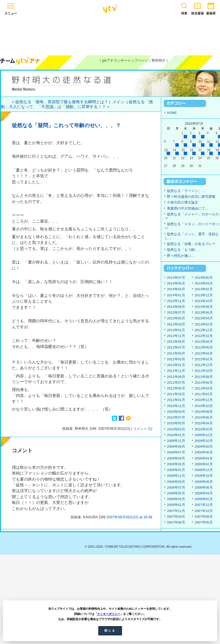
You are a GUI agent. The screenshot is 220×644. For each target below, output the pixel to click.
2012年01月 (176, 365)
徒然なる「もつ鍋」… (184, 250)
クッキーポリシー (109, 614)
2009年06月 (204, 452)
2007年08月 (204, 517)
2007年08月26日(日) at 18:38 (129, 517)
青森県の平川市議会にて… (188, 208)
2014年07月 (176, 278)
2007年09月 (176, 517)
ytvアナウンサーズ (20, 61)
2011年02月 (204, 394)
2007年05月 (204, 522)
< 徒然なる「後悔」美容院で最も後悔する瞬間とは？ (60, 102)
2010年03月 (176, 429)
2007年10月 (204, 511)
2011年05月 (176, 388)
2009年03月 (176, 464)
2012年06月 (204, 347)
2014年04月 (204, 283)
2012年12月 (204, 330)
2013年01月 (176, 330)
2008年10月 (204, 476)
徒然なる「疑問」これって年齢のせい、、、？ (66, 125)
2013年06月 (204, 312)
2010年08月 (204, 412)
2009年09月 (176, 447)
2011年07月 (176, 383)
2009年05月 (176, 458)
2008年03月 (176, 499)
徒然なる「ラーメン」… (186, 191)
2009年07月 (176, 452)
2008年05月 (176, 493)
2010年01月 (176, 435)
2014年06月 (204, 278)
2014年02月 (204, 289)
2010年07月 (176, 417)
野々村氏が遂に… (181, 256)
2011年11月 (176, 371)
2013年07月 (176, 312)
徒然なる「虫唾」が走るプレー (191, 244)
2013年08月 (204, 307)
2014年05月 (176, 283)
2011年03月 (176, 394)
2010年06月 (204, 417)
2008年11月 (176, 476)
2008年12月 (204, 470)
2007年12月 (204, 505)
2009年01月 (176, 470)
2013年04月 (204, 318)
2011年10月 (204, 371)
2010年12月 (204, 400)
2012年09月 (176, 342)
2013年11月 (176, 301)
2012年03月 (176, 359)
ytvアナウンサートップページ (125, 61)
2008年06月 (204, 487)
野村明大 (159, 61)
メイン (119, 102)
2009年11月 (176, 441)
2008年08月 (204, 482)
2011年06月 (204, 383)
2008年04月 (204, 493)
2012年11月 (176, 336)
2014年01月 (176, 295)
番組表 (211, 8)
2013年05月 (176, 318)
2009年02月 (204, 464)
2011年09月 (176, 377)
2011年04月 (204, 388)
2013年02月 (204, 324)
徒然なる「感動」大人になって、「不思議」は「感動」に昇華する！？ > (77, 104)
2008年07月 (176, 487)
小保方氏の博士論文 (183, 202)
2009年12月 (204, 435)
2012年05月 (176, 353)
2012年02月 (204, 359)
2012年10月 (204, 336)
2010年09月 (176, 412)
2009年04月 (204, 458)
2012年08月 (204, 342)
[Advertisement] (110, 35)
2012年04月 (204, 353)
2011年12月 (204, 365)
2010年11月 (176, 406)
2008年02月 (204, 499)
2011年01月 (176, 400)
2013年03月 (176, 324)
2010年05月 (176, 423)
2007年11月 (176, 511)
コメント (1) (143, 429)
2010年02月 (204, 429)
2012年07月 (176, 347)
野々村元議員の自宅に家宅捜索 (191, 197)
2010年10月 (204, 406)
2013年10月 (204, 301)
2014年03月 (176, 289)
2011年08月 (204, 377)
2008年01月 (176, 505)
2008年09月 (176, 482)
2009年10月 (204, 441)
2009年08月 (204, 447)
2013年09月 (176, 307)
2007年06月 (176, 522)
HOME (172, 113)
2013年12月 (204, 295)
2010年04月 (204, 423)
